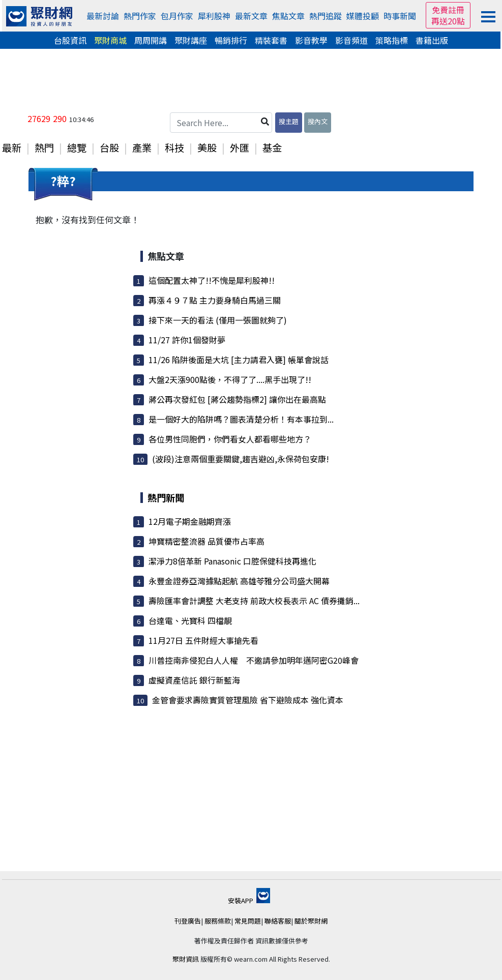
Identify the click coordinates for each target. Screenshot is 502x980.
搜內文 (318, 121)
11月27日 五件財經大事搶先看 (203, 640)
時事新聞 (400, 16)
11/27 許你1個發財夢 (187, 340)
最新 (12, 147)
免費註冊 (448, 10)
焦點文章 (288, 16)
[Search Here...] (221, 123)
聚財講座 (191, 40)
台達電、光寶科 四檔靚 (190, 620)
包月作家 (177, 16)
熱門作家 (140, 16)
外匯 (240, 147)
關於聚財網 (311, 921)
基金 (272, 147)
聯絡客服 (278, 921)
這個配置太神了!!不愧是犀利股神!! (212, 280)
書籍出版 (432, 40)
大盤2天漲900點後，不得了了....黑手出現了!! (230, 379)
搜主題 (289, 121)
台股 (109, 147)
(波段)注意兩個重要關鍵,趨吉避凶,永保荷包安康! (241, 459)
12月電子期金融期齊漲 (190, 521)
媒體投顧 (363, 16)
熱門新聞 (166, 497)
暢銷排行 (231, 40)
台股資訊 (70, 40)
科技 (174, 147)
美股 (207, 147)
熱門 (44, 147)
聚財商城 (110, 40)
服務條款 (218, 921)
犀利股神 (214, 16)
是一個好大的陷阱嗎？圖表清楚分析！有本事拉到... (241, 419)
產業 (142, 147)
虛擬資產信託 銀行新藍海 (194, 680)
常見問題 (248, 921)
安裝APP (249, 900)
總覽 (77, 147)
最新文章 (251, 16)
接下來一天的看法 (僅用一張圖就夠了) (218, 320)
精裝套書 (271, 40)
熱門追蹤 (326, 16)
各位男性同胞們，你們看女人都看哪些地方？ (230, 439)
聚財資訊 (186, 959)
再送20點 (448, 21)
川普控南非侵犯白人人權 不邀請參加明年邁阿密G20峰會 (254, 660)
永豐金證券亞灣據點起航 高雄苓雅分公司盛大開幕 (239, 581)
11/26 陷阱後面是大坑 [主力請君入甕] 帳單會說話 (239, 360)
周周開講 (151, 40)
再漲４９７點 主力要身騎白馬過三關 (215, 300)
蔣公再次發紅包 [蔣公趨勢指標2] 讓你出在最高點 (237, 399)
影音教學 (311, 40)
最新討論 (103, 16)
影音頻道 (351, 40)
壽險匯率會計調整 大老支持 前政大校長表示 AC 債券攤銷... (254, 601)
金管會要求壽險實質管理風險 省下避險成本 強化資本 (248, 700)
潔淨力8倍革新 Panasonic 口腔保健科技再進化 (232, 561)
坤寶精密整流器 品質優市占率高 (206, 541)
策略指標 (392, 40)
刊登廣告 (188, 921)
